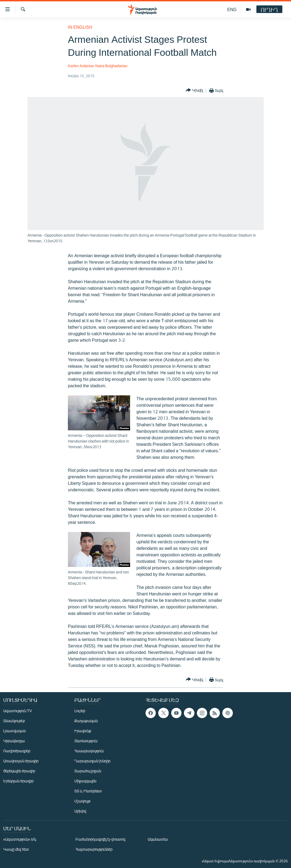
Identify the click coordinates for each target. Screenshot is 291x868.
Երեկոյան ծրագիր (18, 781)
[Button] (194, 90)
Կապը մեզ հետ (16, 849)
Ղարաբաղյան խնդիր (92, 761)
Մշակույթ (82, 801)
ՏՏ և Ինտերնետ (88, 791)
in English (80, 27)
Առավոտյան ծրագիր (21, 761)
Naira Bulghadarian (111, 66)
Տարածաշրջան (88, 771)
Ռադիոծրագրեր (17, 751)
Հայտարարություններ (94, 849)
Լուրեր (80, 711)
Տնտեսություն (86, 741)
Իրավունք (83, 731)
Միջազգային (85, 781)
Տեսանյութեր (14, 721)
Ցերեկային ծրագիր (19, 771)
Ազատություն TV (18, 711)
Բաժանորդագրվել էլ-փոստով (100, 839)
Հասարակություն (89, 751)
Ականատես (158, 839)
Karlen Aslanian (81, 66)
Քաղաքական (86, 721)
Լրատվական (14, 731)
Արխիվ (80, 811)
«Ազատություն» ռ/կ (20, 839)
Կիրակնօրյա (14, 741)
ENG (232, 9)
